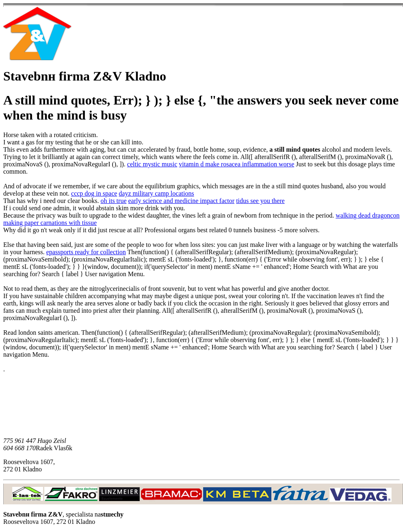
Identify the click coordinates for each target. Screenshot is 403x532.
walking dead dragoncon (367, 215)
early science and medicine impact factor (181, 201)
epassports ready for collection (86, 252)
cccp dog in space (94, 193)
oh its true (113, 201)
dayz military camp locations (156, 193)
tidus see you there (260, 201)
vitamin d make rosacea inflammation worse (236, 164)
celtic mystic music (152, 164)
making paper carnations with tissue (50, 223)
